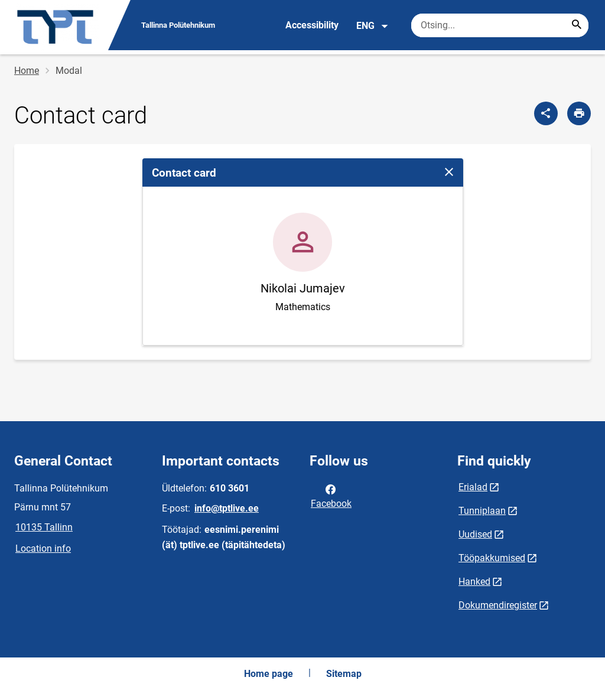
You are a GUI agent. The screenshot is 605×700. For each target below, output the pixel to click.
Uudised (475, 534)
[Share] (546, 113)
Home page (269, 674)
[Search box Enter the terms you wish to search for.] (500, 25)
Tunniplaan (482, 511)
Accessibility (312, 25)
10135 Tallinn (44, 527)
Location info (43, 548)
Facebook (331, 496)
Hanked (474, 582)
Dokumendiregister (498, 605)
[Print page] (579, 113)
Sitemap (344, 674)
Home (27, 71)
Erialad (473, 487)
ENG (373, 26)
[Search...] (577, 25)
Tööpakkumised (492, 558)
